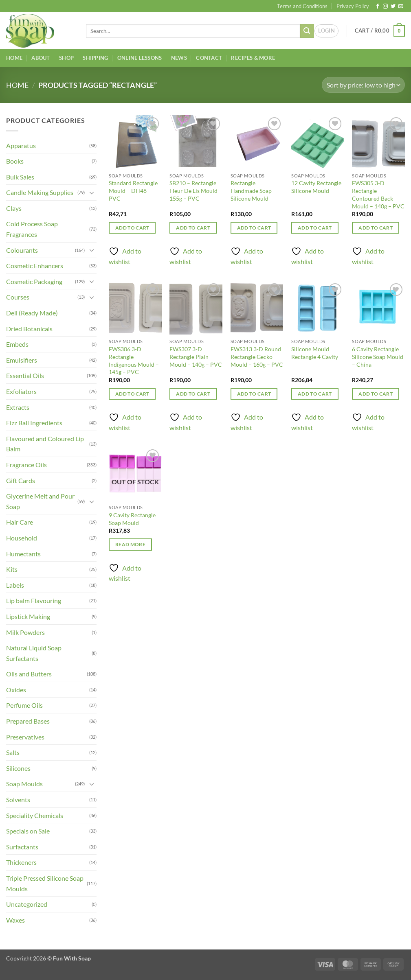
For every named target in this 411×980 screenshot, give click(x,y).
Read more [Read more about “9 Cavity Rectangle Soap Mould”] (130, 544)
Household (22, 538)
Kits (12, 569)
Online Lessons (140, 58)
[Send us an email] (401, 7)
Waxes (15, 920)
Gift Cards (21, 480)
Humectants (23, 554)
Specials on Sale (28, 831)
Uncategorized (27, 904)
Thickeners (21, 862)
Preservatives (25, 737)
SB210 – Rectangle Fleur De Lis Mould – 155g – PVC (196, 190)
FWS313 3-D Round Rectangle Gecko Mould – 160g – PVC (257, 357)
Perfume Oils (24, 705)
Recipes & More (253, 58)
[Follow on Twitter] (393, 7)
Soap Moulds (24, 784)
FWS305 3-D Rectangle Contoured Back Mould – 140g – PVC (378, 194)
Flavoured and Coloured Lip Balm (45, 444)
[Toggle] (92, 192)
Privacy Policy (353, 6)
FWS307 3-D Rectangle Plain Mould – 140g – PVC (196, 357)
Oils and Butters (29, 674)
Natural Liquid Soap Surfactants (34, 653)
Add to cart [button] (132, 228)
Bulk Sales (20, 177)
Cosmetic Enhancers (35, 266)
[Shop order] (363, 85)
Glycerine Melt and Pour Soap (40, 501)
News (179, 58)
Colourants (22, 250)
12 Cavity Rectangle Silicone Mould (316, 187)
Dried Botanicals (29, 329)
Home (14, 58)
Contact (209, 58)
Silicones (18, 768)
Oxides (16, 690)
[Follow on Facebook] (378, 7)
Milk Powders (25, 632)
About (41, 58)
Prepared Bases (28, 721)
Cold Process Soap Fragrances (32, 229)
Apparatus (21, 145)
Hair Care (20, 522)
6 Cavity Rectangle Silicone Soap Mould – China (378, 357)
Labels (15, 585)
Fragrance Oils (26, 465)
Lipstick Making (28, 616)
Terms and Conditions (302, 6)
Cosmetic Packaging (34, 281)
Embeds (17, 344)
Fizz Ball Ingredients (34, 423)
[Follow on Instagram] (385, 7)
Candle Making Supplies (40, 192)
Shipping (95, 58)
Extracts (18, 407)
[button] (326, 31)
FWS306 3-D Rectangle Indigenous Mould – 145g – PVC (134, 360)
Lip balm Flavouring (34, 600)
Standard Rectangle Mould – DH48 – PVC (133, 190)
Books (15, 161)
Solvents (18, 800)
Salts (13, 752)
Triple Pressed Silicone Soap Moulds (45, 883)
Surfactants (22, 847)
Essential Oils (25, 375)
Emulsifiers (22, 360)
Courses (18, 297)
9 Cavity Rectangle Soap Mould (132, 519)
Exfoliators (21, 391)
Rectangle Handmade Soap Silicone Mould (251, 190)
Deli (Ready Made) (32, 313)
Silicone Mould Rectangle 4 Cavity (315, 353)
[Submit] (307, 31)
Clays (14, 208)
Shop (66, 58)
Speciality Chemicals (35, 815)
